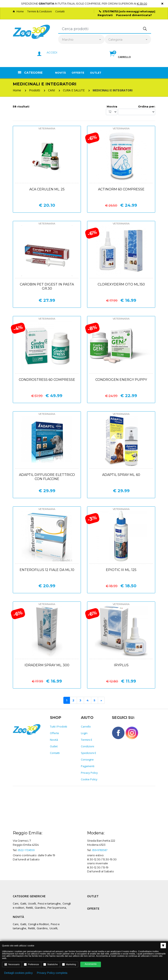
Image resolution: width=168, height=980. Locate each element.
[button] (120, 58)
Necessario (12, 964)
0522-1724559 (26, 850)
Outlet (96, 73)
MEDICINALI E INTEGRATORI (113, 90)
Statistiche (51, 964)
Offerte (78, 73)
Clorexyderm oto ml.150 (121, 284)
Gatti (23, 903)
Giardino (40, 908)
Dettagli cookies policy (18, 973)
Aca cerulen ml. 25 (47, 189)
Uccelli (32, 903)
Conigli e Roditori (38, 924)
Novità (60, 73)
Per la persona (57, 908)
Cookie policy (89, 779)
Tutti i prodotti (59, 726)
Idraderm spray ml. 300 (47, 665)
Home (18, 11)
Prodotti (35, 90)
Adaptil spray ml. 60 (121, 475)
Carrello (86, 726)
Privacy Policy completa (52, 973)
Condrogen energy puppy (121, 380)
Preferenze (31, 964)
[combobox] (81, 40)
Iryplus (121, 665)
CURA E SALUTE (74, 90)
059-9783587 (100, 850)
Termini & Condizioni (40, 11)
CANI (51, 90)
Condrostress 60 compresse (47, 380)
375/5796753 (110, 11)
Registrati (105, 15)
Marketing (69, 964)
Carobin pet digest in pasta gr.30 (47, 286)
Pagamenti (88, 766)
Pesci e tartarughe (49, 903)
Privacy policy (89, 773)
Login (84, 733)
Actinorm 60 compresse (121, 189)
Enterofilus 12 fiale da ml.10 (47, 570)
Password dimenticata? (134, 15)
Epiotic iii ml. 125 (121, 570)
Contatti (60, 11)
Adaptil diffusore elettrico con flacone (47, 477)
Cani (16, 903)
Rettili (29, 908)
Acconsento (91, 964)
